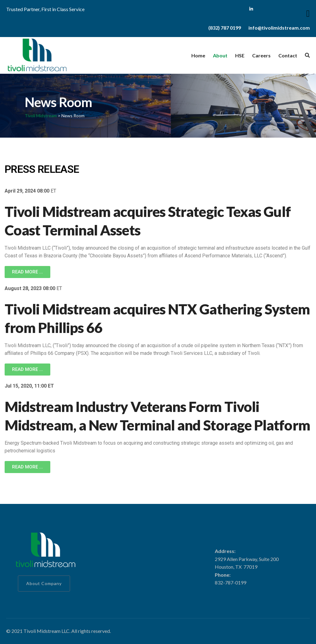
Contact (288, 55)
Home (198, 55)
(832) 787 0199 (225, 28)
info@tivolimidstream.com (279, 28)
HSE (240, 55)
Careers (261, 55)
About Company (44, 583)
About (220, 55)
